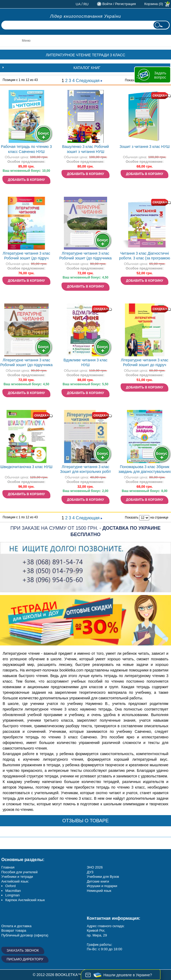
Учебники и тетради (17, 877)
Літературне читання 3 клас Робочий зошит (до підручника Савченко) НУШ (85, 256)
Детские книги (98, 881)
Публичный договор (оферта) (25, 935)
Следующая (89, 81)
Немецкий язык (99, 891)
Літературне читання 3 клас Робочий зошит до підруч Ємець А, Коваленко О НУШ (145, 363)
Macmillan (13, 891)
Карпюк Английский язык (25, 900)
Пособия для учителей (19, 872)
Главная (8, 867)
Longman (12, 895)
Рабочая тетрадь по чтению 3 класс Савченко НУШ (27, 149)
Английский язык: (15, 881)
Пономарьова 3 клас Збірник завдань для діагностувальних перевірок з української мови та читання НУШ (145, 470)
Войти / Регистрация (119, 4)
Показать (132, 80)
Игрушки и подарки (102, 886)
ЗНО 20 (93, 867)
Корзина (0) (154, 4)
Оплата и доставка (16, 926)
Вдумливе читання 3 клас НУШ (86, 363)
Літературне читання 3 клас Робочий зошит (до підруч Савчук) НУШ (26, 256)
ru (86, 4)
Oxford (10, 886)
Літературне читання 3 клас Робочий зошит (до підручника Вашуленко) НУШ (26, 363)
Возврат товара (14, 930)
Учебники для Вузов (103, 877)
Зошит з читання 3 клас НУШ (145, 147)
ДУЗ (90, 872)
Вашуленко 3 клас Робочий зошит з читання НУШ (85, 149)
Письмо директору (25, 959)
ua (78, 4)
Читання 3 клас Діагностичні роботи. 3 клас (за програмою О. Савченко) (144, 256)
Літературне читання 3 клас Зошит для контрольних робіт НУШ (86, 470)
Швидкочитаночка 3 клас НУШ (26, 467)
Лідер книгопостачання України (86, 16)
